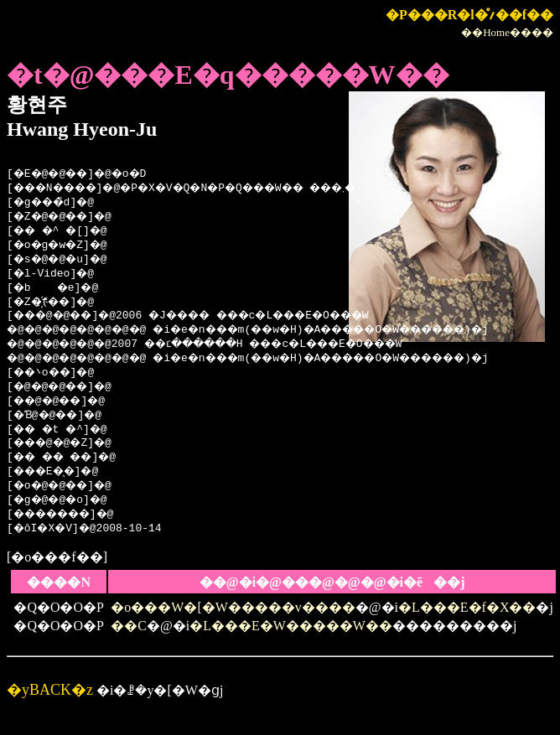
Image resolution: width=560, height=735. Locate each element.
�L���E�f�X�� (467, 607)
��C (129, 626)
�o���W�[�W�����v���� (233, 607)
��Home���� (507, 32)
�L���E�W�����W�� (291, 626)
